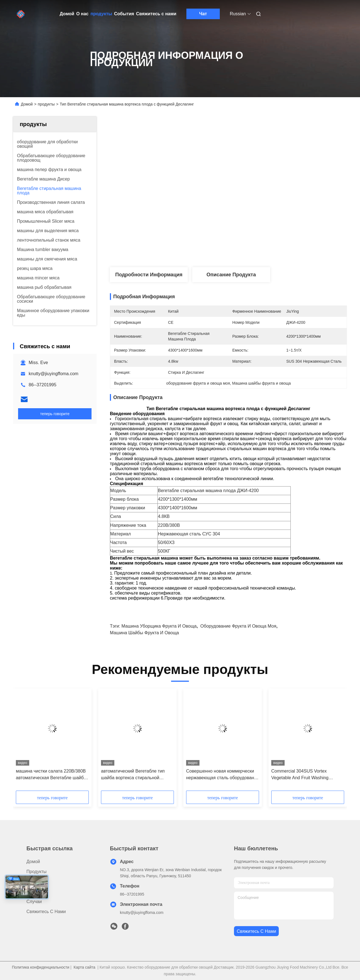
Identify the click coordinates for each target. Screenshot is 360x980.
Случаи (34, 902)
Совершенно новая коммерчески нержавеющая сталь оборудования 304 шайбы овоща (223, 775)
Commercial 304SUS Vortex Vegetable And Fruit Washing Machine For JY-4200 (300, 775)
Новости (35, 892)
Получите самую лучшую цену (258, 249)
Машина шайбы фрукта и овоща (144, 633)
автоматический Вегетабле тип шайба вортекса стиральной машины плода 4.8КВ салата (133, 775)
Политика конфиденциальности (41, 967)
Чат (203, 14)
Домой (67, 14)
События (124, 14)
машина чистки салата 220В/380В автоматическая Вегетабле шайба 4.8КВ (51, 775)
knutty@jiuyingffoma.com (54, 374)
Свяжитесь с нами (156, 14)
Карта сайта (85, 967)
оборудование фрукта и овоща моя (238, 626)
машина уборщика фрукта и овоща (159, 626)
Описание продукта (231, 275)
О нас (82, 14)
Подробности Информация (149, 275)
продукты (101, 14)
